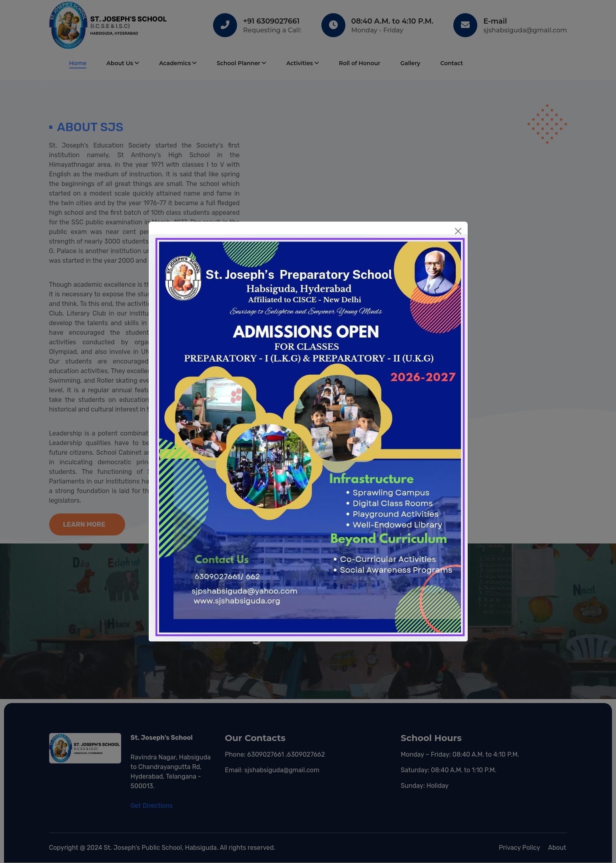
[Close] (458, 231)
